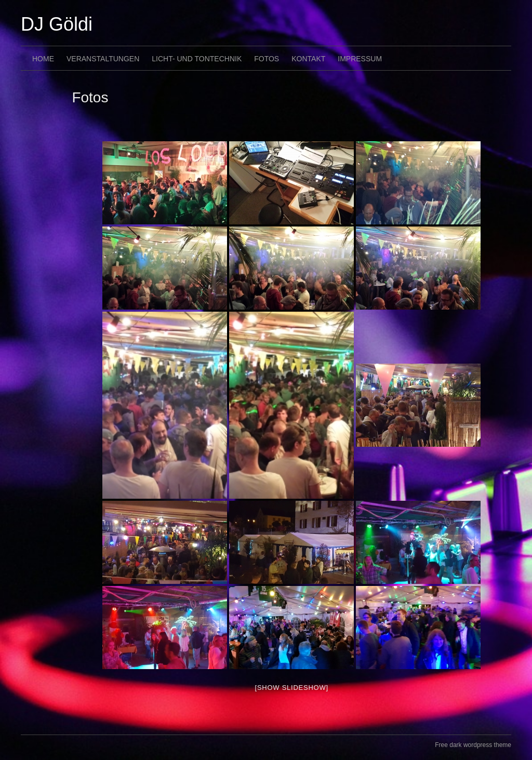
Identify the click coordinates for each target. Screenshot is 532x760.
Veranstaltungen (103, 59)
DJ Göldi (57, 24)
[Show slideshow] (292, 688)
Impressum (360, 59)
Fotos (267, 59)
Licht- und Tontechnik (197, 59)
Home (43, 59)
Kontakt (308, 59)
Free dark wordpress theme (473, 745)
